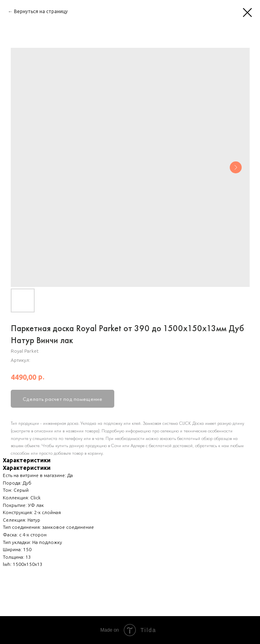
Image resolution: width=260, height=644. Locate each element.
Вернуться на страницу (41, 11)
